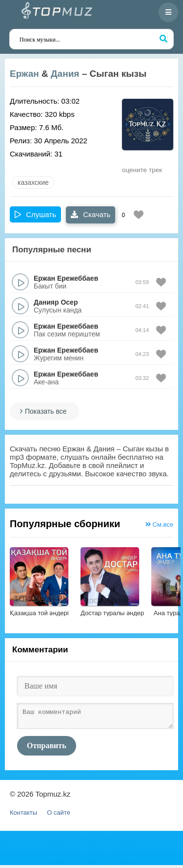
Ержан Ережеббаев (66, 278)
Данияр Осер (56, 302)
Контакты (23, 815)
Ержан (24, 74)
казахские (33, 182)
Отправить (47, 748)
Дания (65, 74)
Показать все (46, 411)
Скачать (91, 214)
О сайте (59, 815)
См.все (159, 524)
